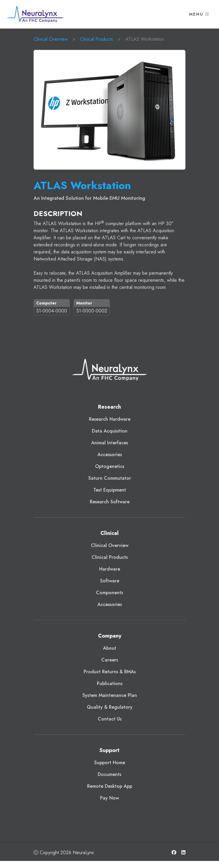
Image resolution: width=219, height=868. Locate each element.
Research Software (110, 502)
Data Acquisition (110, 431)
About (110, 648)
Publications (110, 683)
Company (110, 636)
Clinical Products (97, 39)
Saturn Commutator (110, 478)
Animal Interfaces (110, 443)
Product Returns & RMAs (110, 672)
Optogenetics (110, 466)
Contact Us (110, 719)
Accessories (110, 455)
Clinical (109, 533)
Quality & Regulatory (110, 707)
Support (109, 750)
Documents (109, 774)
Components (109, 593)
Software (110, 581)
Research (109, 407)
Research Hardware (110, 419)
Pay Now (109, 798)
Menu (199, 14)
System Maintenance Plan (110, 695)
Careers (110, 660)
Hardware (110, 569)
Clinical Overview (51, 39)
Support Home (110, 763)
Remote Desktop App (110, 786)
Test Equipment (110, 490)
